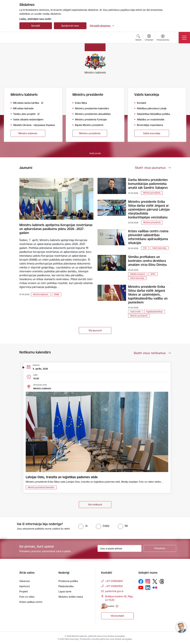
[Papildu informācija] (117, 606)
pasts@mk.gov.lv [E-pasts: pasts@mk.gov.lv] (114, 591)
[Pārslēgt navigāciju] (184, 38)
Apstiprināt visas (70, 26)
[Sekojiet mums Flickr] (155, 587)
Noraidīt (36, 26)
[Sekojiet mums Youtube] (141, 587)
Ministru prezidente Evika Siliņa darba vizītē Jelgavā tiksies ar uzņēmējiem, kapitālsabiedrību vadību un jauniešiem (148, 294)
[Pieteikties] (160, 548)
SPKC (153, 274)
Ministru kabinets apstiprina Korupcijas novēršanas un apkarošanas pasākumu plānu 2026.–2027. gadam (56, 229)
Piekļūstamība (66, 586)
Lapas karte (65, 591)
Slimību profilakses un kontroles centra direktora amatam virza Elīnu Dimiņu (147, 261)
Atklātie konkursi (138, 274)
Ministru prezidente (90, 133)
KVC (145, 248)
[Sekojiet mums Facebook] (141, 581)
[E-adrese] (108, 606)
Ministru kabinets (28, 133)
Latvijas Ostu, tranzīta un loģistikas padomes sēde (62, 477)
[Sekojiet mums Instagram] (148, 581)
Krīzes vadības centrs (31, 602)
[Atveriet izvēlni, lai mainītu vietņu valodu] (149, 38)
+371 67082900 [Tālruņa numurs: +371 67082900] (114, 586)
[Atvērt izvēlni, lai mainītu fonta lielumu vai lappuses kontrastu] (163, 38)
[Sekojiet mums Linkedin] (148, 588)
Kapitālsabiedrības (155, 312)
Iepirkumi (25, 586)
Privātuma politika (68, 581)
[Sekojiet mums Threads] (162, 581)
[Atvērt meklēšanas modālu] (138, 38)
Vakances (25, 581)
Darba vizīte (136, 312)
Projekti (24, 591)
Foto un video (27, 597)
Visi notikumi (95, 504)
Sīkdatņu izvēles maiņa (71, 597)
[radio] (83, 526)
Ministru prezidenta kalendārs (41, 487)
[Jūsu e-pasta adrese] (120, 548)
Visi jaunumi (95, 330)
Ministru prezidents (152, 193)
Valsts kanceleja (152, 133)
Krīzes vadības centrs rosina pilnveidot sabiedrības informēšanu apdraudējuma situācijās (148, 237)
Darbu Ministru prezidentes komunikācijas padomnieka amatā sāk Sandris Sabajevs (148, 184)
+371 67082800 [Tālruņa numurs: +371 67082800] (114, 581)
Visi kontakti (117, 616)
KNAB (56, 294)
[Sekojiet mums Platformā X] (155, 581)
